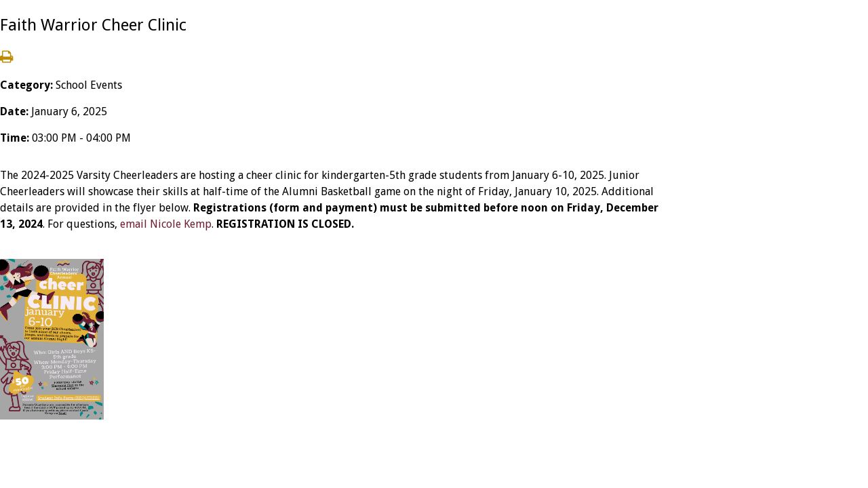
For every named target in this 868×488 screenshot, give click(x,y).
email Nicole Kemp (166, 224)
